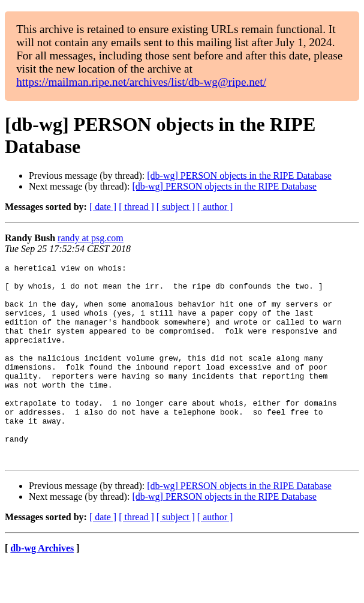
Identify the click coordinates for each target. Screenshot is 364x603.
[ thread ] (136, 207)
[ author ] (215, 207)
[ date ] (103, 207)
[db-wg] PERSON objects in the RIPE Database (239, 175)
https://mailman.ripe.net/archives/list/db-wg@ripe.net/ (141, 82)
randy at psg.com (91, 238)
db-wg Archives (42, 588)
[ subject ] (176, 207)
